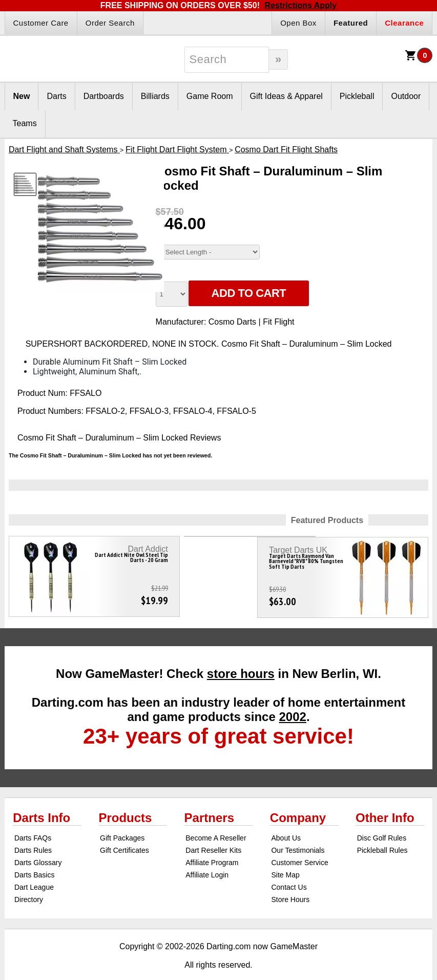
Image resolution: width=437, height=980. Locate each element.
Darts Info (41, 802)
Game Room (210, 96)
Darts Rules (33, 834)
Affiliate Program (212, 847)
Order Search (110, 23)
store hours (241, 658)
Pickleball (357, 96)
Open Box (298, 23)
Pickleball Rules (382, 834)
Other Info (385, 802)
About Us (286, 822)
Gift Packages (122, 822)
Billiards (155, 96)
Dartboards (104, 96)
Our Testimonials (298, 834)
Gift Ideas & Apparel (286, 96)
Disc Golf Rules (382, 822)
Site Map (285, 859)
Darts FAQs (33, 822)
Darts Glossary (38, 847)
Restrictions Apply (300, 5)
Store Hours (290, 884)
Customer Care (41, 23)
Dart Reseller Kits (213, 834)
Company (298, 802)
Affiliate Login (207, 859)
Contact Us (289, 871)
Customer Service (299, 847)
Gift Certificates (124, 834)
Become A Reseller (216, 822)
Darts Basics (35, 859)
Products (125, 802)
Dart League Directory (34, 877)
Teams (25, 123)
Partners (209, 802)
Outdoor (406, 96)
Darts (56, 96)
